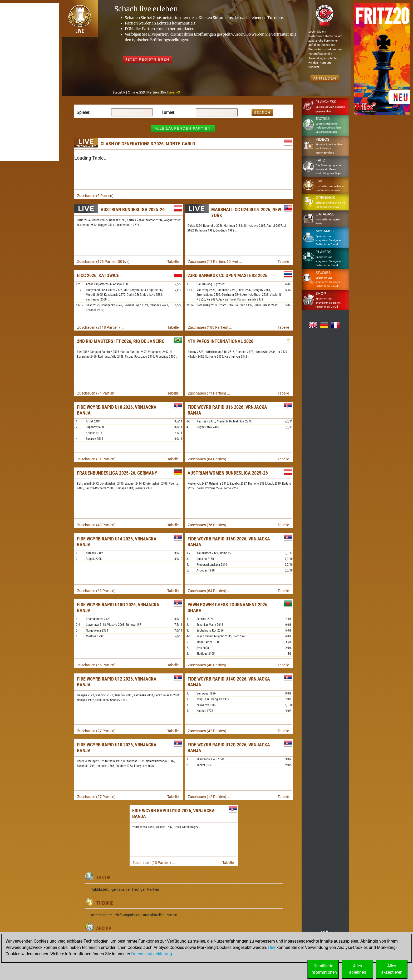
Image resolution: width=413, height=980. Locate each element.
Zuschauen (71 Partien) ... (209, 393)
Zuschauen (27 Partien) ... (98, 731)
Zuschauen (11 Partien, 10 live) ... (215, 262)
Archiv (104, 928)
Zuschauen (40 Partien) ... (209, 665)
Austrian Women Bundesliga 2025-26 (228, 473)
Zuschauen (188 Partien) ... (210, 327)
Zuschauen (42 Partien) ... (209, 731)
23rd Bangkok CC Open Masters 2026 (227, 275)
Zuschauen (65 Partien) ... (98, 665)
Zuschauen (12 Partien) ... (209, 797)
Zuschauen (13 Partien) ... (154, 863)
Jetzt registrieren (147, 59)
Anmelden (325, 78)
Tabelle (173, 262)
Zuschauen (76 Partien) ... (209, 525)
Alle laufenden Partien (183, 128)
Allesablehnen (358, 969)
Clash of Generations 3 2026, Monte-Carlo (148, 144)
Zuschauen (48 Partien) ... (98, 525)
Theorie (105, 903)
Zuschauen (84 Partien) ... (98, 459)
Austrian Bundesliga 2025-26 (133, 210)
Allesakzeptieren (392, 969)
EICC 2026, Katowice (98, 275)
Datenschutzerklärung (152, 954)
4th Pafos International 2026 (220, 341)
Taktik (103, 877)
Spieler (83, 112)
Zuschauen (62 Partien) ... (98, 591)
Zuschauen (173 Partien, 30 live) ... (105, 262)
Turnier (168, 112)
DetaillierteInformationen (324, 969)
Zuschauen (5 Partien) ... (97, 196)
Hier (272, 947)
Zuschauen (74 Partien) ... (98, 393)
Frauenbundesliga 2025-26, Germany (117, 473)
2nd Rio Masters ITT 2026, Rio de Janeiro (121, 341)
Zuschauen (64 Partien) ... (209, 591)
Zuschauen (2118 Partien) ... (100, 327)
